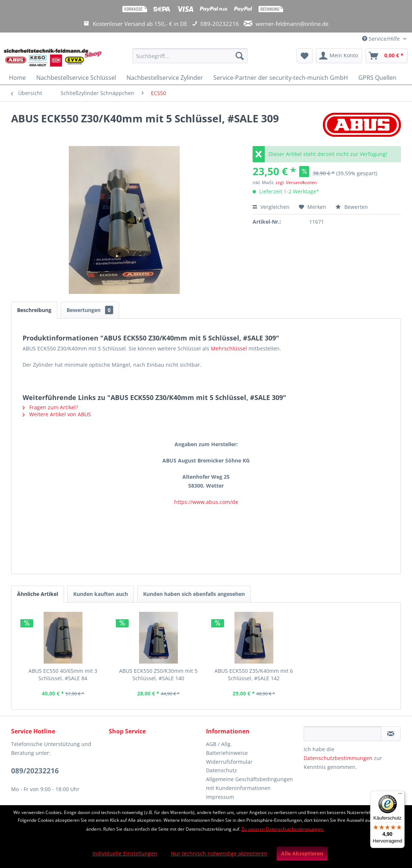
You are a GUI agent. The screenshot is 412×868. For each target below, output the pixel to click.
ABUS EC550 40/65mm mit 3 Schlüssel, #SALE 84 (63, 674)
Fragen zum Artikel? (50, 407)
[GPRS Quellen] (377, 78)
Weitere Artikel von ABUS (57, 414)
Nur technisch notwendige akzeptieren (219, 853)
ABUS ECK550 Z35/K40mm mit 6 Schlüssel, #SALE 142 (254, 674)
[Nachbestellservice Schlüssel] (76, 78)
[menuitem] (190, 59)
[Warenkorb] (386, 56)
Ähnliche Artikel (38, 594)
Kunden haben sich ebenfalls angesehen (194, 594)
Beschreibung (34, 310)
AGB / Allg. (219, 744)
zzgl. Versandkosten (296, 182)
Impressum (220, 797)
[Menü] (400, 795)
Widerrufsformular (229, 762)
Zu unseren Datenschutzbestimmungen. (283, 829)
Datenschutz (222, 770)
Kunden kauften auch (101, 594)
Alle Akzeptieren (302, 853)
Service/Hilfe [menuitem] (382, 39)
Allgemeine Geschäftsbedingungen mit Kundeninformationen (249, 784)
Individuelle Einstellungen (125, 853)
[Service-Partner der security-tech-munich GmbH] (281, 78)
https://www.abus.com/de (206, 502)
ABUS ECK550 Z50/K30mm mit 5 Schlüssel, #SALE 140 (158, 674)
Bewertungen (90, 310)
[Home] (17, 78)
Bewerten (352, 207)
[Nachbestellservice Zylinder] (165, 78)
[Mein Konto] (339, 56)
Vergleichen (271, 207)
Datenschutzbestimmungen (338, 758)
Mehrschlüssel (229, 348)
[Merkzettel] (305, 56)
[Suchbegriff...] (190, 56)
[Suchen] (240, 56)
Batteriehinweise (227, 753)
